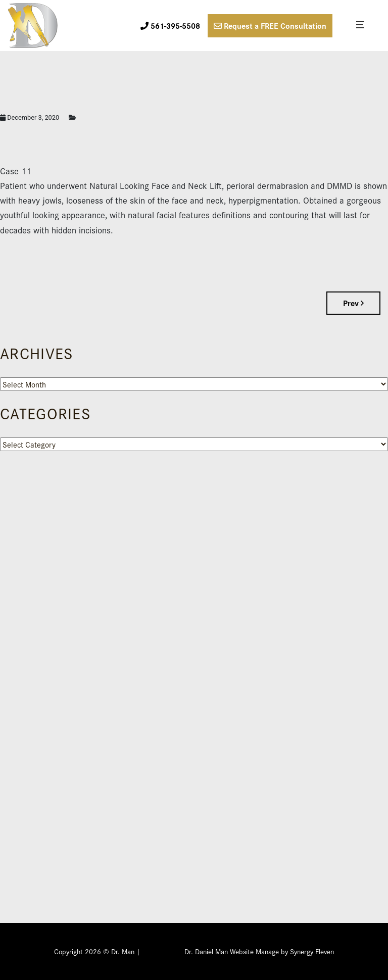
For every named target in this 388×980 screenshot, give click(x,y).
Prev (353, 303)
